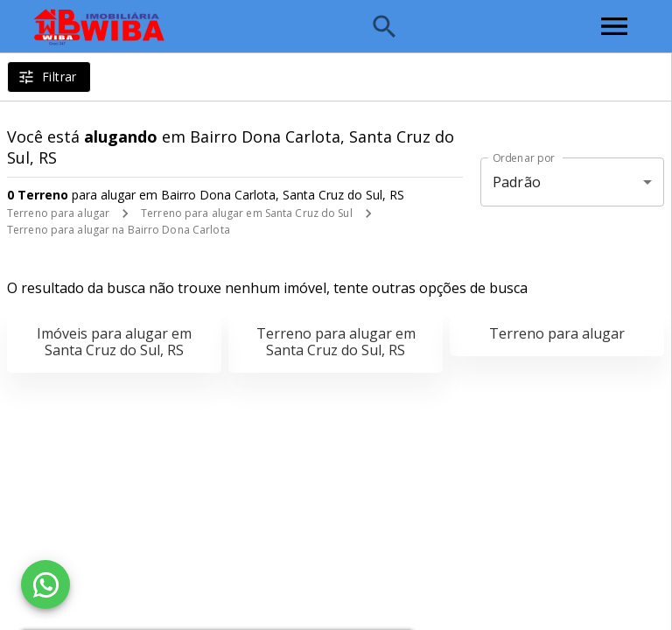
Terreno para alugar (58, 213)
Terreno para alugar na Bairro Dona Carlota (119, 230)
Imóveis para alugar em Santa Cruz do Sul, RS (114, 342)
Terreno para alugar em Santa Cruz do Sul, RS (336, 342)
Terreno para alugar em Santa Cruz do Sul (247, 213)
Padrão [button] (517, 182)
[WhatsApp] (45, 584)
